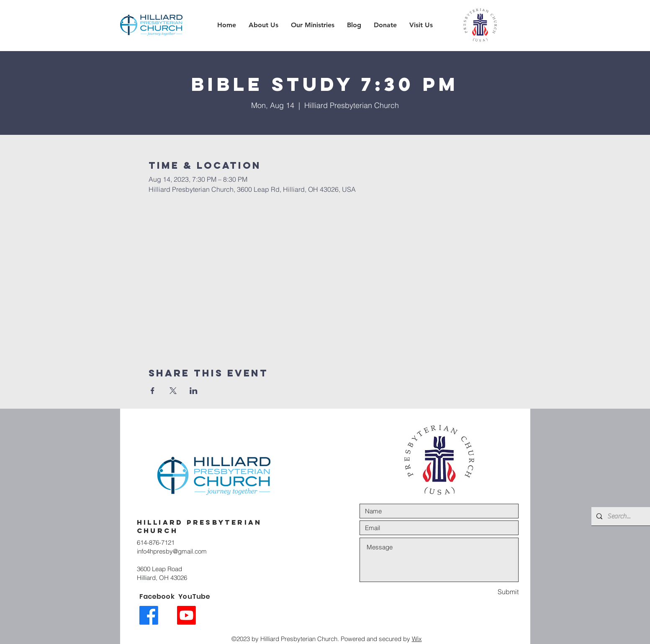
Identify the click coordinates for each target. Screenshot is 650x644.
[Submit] (489, 592)
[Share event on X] (173, 391)
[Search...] (621, 516)
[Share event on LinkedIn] (194, 391)
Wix (417, 639)
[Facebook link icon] (149, 615)
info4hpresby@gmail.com (172, 551)
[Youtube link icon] (186, 615)
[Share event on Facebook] (153, 391)
